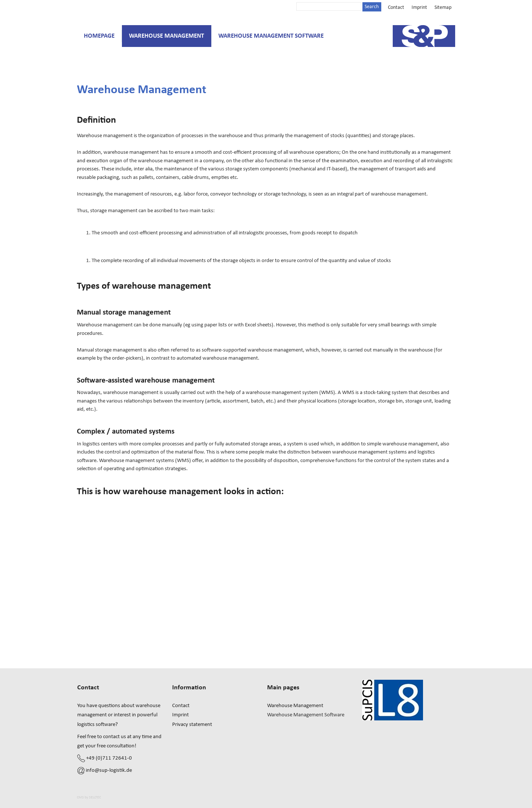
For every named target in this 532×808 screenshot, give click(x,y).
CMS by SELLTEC (89, 797)
